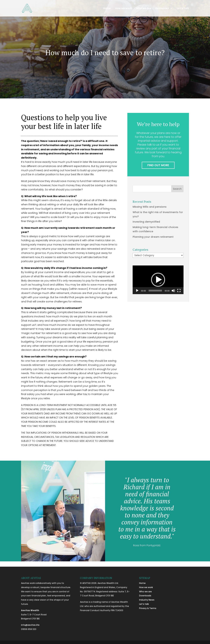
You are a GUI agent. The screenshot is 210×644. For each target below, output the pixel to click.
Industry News (147, 600)
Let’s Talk (183, 9)
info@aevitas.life (30, 625)
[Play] (137, 291)
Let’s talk (144, 604)
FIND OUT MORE (158, 165)
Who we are (144, 9)
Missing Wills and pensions (150, 207)
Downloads (145, 596)
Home (107, 9)
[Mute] (173, 291)
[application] (158, 280)
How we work (123, 9)
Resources (162, 9)
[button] (158, 280)
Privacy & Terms (148, 608)
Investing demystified (146, 222)
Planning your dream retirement (153, 237)
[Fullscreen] (179, 291)
